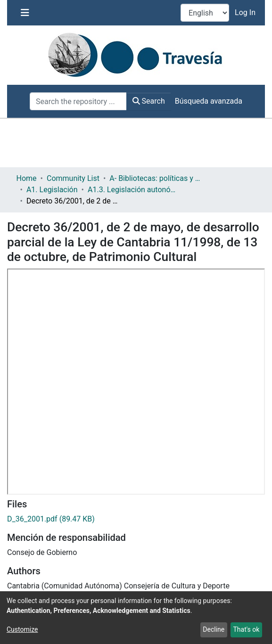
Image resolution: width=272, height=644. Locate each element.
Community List (73, 178)
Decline (214, 629)
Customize (22, 629)
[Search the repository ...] (78, 101)
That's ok (246, 629)
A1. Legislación (52, 190)
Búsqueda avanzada (209, 101)
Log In (246, 12)
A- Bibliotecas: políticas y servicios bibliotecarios (157, 178)
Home (27, 178)
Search (149, 101)
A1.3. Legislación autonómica (135, 190)
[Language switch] (205, 13)
